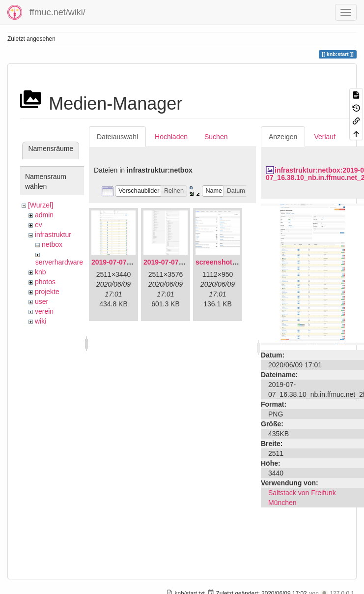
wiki (41, 321)
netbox (52, 244)
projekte (47, 292)
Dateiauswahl (117, 137)
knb (41, 272)
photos (45, 282)
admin (44, 215)
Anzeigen (283, 137)
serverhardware (59, 262)
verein (44, 311)
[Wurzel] (41, 205)
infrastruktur (53, 235)
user (42, 301)
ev (39, 225)
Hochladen (171, 137)
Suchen (216, 137)
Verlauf (325, 137)
